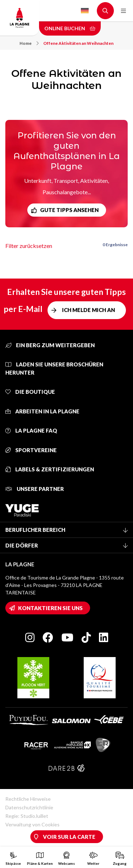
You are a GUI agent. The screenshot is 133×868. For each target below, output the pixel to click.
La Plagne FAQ (31, 430)
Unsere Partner (35, 489)
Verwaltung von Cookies (32, 824)
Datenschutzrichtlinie (29, 807)
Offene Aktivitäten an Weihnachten (78, 43)
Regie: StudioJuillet (27, 816)
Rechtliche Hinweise (28, 799)
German (85, 11)
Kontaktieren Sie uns (50, 608)
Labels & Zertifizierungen (50, 469)
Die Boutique (30, 392)
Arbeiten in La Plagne (42, 411)
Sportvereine (31, 450)
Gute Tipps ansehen (69, 210)
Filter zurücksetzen (29, 246)
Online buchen (70, 28)
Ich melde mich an (88, 310)
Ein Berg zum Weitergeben (50, 345)
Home (29, 43)
